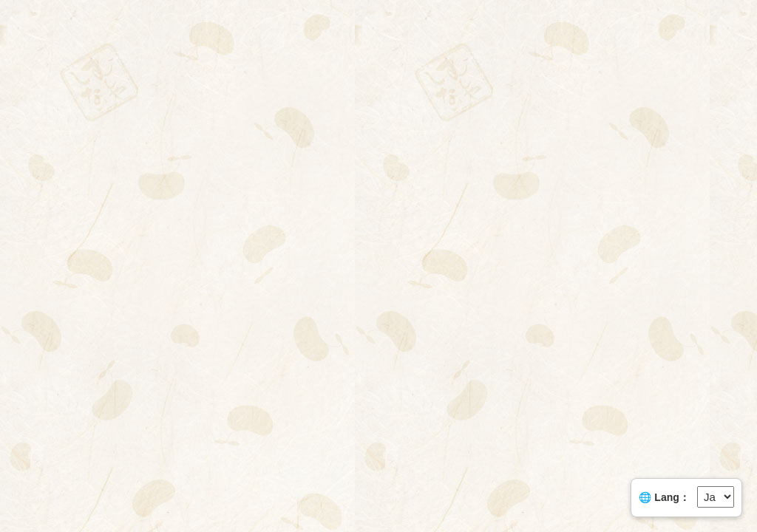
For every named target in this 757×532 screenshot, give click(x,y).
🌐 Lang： (664, 497)
